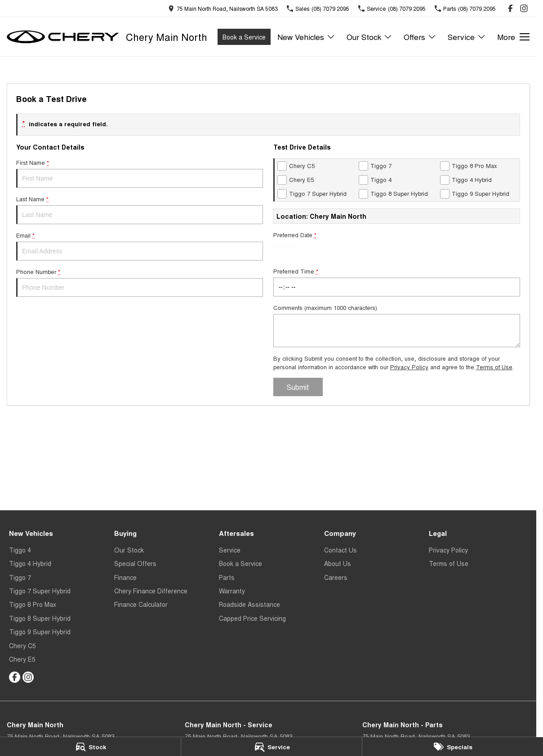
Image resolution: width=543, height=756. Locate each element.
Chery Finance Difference (151, 591)
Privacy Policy (409, 367)
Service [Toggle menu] (467, 37)
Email (140, 246)
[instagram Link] (524, 8)
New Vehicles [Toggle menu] (306, 37)
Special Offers (135, 563)
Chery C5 (22, 645)
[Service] (271, 747)
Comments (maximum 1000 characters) (397, 325)
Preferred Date (397, 245)
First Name (140, 173)
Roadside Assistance (249, 604)
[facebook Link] (510, 8)
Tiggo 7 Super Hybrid (40, 591)
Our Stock (129, 550)
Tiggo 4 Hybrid (30, 563)
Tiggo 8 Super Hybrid (40, 618)
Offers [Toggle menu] (420, 37)
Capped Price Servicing (252, 618)
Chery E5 (22, 659)
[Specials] (453, 747)
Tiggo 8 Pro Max (33, 604)
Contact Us (340, 550)
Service (230, 550)
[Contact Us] (223, 8)
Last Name (140, 209)
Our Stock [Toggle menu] (369, 37)
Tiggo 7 (20, 577)
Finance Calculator (141, 604)
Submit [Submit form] (298, 387)
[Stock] (90, 747)
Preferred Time (397, 282)
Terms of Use (494, 367)
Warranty (232, 591)
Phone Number (140, 282)
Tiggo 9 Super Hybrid (40, 632)
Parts (227, 577)
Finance (125, 577)
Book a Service (244, 37)
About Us (338, 563)
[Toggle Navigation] (513, 37)
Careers (336, 577)
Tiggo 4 (20, 550)
